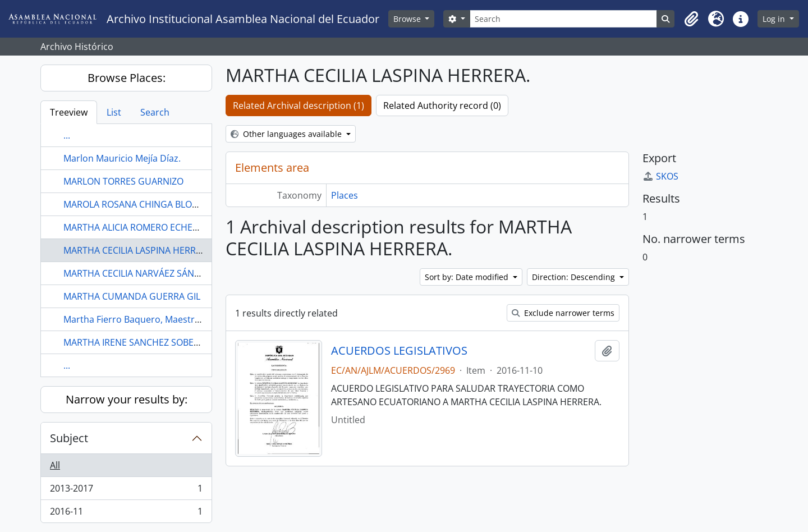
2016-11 (126, 513)
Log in (775, 19)
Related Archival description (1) (299, 106)
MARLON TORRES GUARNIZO (123, 181)
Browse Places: (127, 78)
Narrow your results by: (127, 399)
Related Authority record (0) (442, 106)
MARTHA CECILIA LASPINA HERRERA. (139, 250)
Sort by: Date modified (468, 277)
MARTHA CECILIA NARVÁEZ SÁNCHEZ (140, 273)
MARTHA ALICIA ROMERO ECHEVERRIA (143, 227)
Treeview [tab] (69, 112)
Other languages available (287, 134)
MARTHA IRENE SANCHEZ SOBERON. (139, 342)
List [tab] (114, 112)
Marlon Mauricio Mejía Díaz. (122, 158)
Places (345, 195)
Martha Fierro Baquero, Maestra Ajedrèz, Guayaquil (172, 319)
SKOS (660, 176)
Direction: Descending (575, 277)
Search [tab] (155, 112)
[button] (691, 19)
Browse (408, 19)
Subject (69, 438)
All (55, 465)
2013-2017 (126, 491)
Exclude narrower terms (563, 313)
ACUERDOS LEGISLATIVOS (399, 351)
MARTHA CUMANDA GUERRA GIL (132, 296)
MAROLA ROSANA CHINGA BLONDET (139, 204)
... (67, 135)
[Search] (564, 19)
